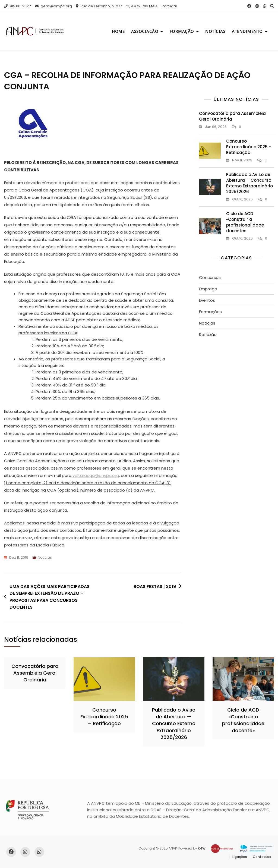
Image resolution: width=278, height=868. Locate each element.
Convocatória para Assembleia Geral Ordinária (35, 673)
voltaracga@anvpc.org (96, 475)
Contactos (262, 857)
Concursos (210, 277)
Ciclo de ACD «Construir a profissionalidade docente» (245, 222)
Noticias (45, 557)
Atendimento (247, 31)
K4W (202, 848)
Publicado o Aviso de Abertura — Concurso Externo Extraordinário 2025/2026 (249, 183)
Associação (145, 31)
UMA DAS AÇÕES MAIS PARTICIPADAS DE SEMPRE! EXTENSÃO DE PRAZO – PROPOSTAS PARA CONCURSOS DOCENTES (50, 597)
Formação (182, 31)
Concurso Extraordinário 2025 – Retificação (249, 147)
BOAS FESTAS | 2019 (155, 586)
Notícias (215, 31)
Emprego (208, 289)
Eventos (207, 300)
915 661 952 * (18, 6)
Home (118, 31)
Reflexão (208, 334)
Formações (210, 312)
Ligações (240, 857)
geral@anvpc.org (53, 6)
